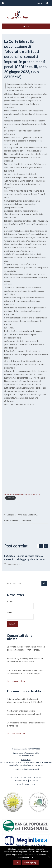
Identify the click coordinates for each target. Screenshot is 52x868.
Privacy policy (30, 862)
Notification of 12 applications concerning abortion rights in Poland (24, 712)
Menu (40, 3)
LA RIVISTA (14, 777)
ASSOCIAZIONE (26, 777)
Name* (20, 605)
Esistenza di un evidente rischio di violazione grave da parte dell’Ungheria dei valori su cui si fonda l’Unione (25, 701)
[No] (49, 857)
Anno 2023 (22, 515)
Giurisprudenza (11, 521)
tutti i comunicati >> (16, 681)
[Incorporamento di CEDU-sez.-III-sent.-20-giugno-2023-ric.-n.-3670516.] (26, 449)
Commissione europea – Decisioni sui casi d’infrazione (26, 724)
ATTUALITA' (34, 781)
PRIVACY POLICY (30, 784)
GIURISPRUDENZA (20, 781)
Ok (17, 862)
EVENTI (19, 784)
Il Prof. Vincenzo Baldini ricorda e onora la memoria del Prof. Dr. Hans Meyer (25, 672)
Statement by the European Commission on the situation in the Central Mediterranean (25, 660)
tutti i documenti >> (16, 733)
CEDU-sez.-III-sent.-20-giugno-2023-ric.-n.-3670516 (22, 494)
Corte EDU (33, 515)
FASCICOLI (38, 777)
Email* (20, 615)
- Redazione (26, 521)
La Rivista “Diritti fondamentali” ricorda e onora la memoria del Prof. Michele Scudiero (26, 648)
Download (11, 498)
